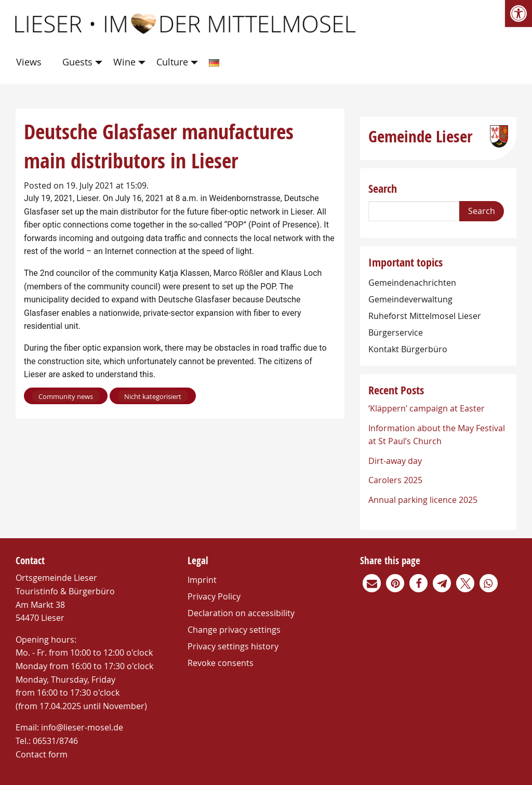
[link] (518, 14)
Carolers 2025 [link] (395, 480)
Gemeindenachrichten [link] (412, 283)
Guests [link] (77, 62)
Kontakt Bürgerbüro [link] (408, 349)
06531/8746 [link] (55, 741)
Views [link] (29, 62)
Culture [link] (172, 62)
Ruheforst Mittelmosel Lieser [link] (425, 316)
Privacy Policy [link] (214, 596)
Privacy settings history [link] (233, 646)
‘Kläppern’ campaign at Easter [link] (427, 408)
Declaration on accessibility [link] (241, 613)
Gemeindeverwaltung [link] (410, 299)
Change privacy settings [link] (234, 630)
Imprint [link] (202, 580)
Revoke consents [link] (221, 663)
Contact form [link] (42, 754)
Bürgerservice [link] (396, 332)
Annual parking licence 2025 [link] (423, 500)
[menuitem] (31, 63)
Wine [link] (124, 62)
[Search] (414, 211)
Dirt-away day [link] (395, 461)
